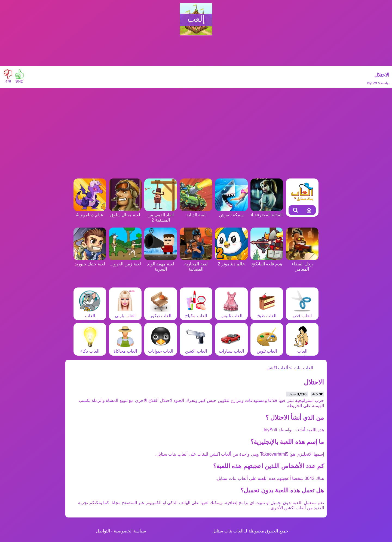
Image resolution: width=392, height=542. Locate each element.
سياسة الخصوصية (130, 531)
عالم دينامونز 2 (231, 261)
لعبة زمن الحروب (125, 261)
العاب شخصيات (90, 316)
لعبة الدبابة (196, 212)
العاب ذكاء (90, 349)
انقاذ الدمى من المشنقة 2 (161, 215)
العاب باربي (125, 313)
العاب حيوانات (161, 349)
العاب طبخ (267, 313)
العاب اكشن (196, 349)
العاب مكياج (196, 313)
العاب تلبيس (231, 313)
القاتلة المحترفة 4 (267, 212)
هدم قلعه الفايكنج (267, 261)
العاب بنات (303, 368)
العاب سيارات (231, 349)
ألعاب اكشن (277, 368)
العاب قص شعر (302, 316)
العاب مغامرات (302, 351)
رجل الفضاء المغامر (302, 264)
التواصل (103, 531)
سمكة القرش (231, 212)
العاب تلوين (267, 349)
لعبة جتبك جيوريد (90, 261)
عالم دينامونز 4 (90, 212)
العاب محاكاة (125, 349)
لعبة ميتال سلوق (125, 212)
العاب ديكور (161, 313)
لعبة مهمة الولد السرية (161, 264)
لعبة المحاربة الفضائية (196, 264)
